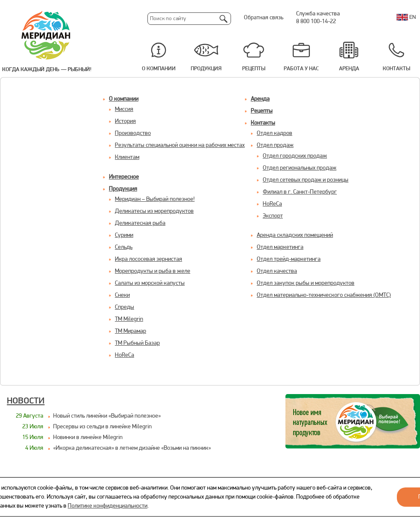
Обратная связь (264, 18)
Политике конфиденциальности (108, 506)
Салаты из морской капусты (150, 283)
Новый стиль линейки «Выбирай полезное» (107, 416)
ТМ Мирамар (130, 331)
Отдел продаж (275, 145)
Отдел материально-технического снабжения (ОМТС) (324, 295)
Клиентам (127, 157)
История (125, 121)
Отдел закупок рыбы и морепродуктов (306, 283)
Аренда (349, 69)
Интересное (124, 177)
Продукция (206, 69)
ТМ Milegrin (129, 319)
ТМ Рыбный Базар (137, 343)
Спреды (124, 307)
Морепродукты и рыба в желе (153, 271)
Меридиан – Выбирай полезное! (155, 199)
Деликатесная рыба (140, 223)
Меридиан (46, 36)
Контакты (396, 69)
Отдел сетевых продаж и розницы (306, 180)
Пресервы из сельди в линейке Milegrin (102, 427)
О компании (159, 69)
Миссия (124, 109)
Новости (26, 401)
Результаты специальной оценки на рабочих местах (180, 145)
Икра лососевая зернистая (148, 259)
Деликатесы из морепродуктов (154, 211)
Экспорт (273, 216)
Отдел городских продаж (295, 156)
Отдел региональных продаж (300, 168)
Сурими (124, 235)
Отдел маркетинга (280, 247)
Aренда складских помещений (295, 235)
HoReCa (124, 355)
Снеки (122, 295)
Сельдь (124, 247)
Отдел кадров (274, 133)
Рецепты (254, 69)
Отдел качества (277, 271)
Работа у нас (301, 69)
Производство (133, 133)
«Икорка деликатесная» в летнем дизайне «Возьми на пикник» (132, 448)
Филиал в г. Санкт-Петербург (300, 192)
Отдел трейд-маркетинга (289, 259)
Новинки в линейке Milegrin (88, 438)
